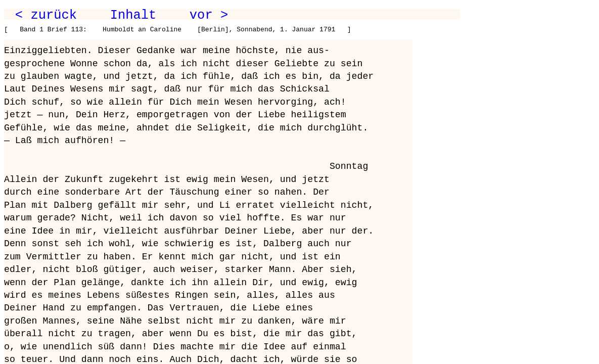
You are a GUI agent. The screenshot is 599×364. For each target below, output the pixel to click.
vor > (209, 15)
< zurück (46, 15)
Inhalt (133, 15)
